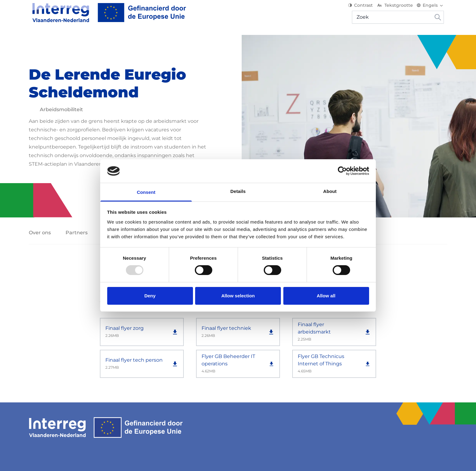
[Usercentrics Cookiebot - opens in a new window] (342, 171)
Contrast (364, 9)
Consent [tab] (146, 192)
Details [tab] (238, 191)
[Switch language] (434, 9)
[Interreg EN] (106, 17)
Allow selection (238, 296)
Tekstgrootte (398, 9)
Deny (150, 296)
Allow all (326, 296)
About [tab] (330, 191)
